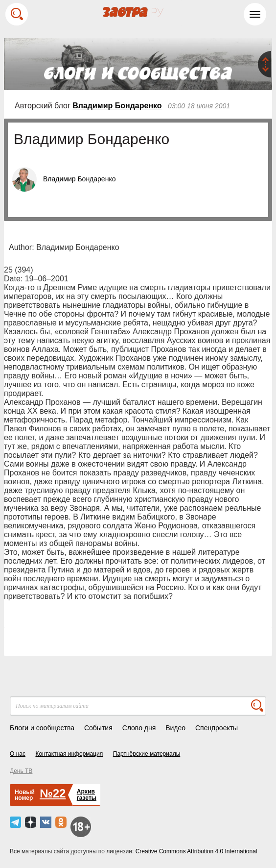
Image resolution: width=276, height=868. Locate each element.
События (98, 728)
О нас (18, 754)
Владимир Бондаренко (117, 106)
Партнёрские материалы (147, 754)
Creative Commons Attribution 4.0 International (196, 851)
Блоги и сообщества (42, 728)
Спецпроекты (217, 728)
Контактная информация (69, 754)
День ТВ (21, 771)
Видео (175, 728)
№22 (53, 793)
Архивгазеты (87, 795)
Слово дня (139, 728)
